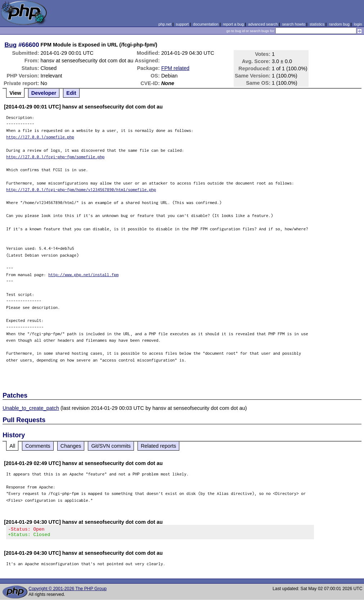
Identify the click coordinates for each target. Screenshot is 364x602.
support (182, 24)
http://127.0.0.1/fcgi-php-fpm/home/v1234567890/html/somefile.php (81, 189)
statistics (317, 24)
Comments (38, 446)
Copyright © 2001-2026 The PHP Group (68, 591)
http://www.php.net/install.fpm (83, 275)
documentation (206, 24)
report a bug (233, 24)
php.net (165, 24)
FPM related (175, 68)
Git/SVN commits (111, 446)
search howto (293, 24)
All (12, 446)
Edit (71, 93)
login (358, 24)
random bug (339, 24)
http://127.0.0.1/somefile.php (40, 137)
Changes (71, 446)
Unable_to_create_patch (31, 408)
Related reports (158, 446)
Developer (44, 93)
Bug (11, 45)
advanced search (263, 24)
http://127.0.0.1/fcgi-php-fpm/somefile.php (55, 157)
